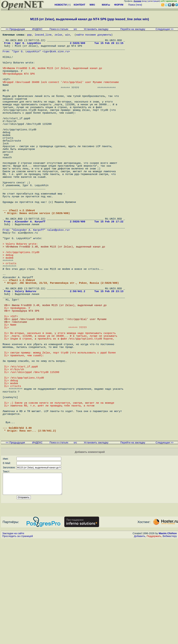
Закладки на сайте (13, 638)
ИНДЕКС (37, 29)
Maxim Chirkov (168, 638)
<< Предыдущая (15, 29)
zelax (58, 35)
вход (144, 1)
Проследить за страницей (18, 641)
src (75, 29)
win (68, 35)
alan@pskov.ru (58, 279)
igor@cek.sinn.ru (56, 56)
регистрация (154, 1)
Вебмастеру (170, 641)
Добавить (140, 641)
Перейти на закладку (133, 29)
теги (139, 5)
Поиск (132, 5)
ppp (29, 35)
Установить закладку (96, 29)
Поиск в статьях (59, 29)
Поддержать (154, 641)
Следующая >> (165, 29)
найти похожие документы (94, 35)
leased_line (43, 35)
